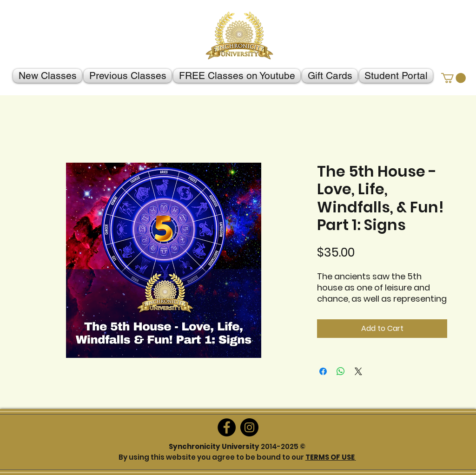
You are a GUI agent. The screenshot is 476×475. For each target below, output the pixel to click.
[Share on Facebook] (323, 371)
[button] (453, 78)
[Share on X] (358, 371)
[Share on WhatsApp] (341, 371)
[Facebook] (227, 427)
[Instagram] (249, 427)
